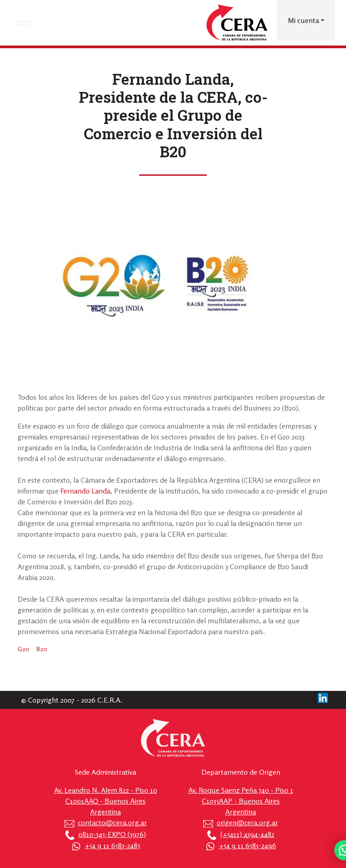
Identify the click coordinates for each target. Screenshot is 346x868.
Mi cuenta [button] (303, 20)
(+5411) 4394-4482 (247, 834)
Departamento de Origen (241, 772)
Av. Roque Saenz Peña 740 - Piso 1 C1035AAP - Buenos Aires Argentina (241, 801)
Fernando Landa (85, 491)
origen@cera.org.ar (247, 822)
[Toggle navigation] (24, 23)
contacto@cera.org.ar (112, 822)
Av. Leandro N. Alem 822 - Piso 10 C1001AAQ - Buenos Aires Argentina (106, 801)
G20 (23, 649)
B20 (42, 649)
